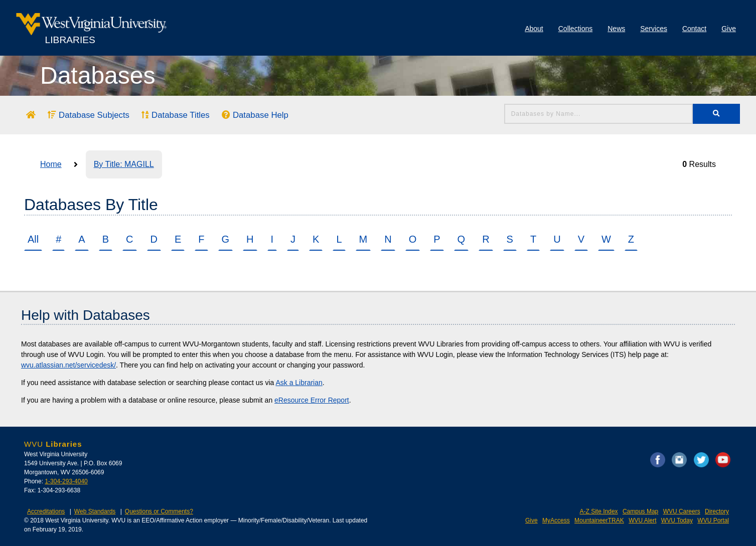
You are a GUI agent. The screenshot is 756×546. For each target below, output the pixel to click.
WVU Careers (682, 511)
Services (654, 29)
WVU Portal (713, 520)
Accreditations (46, 511)
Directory (717, 511)
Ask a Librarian (299, 383)
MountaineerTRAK (599, 520)
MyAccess (556, 520)
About (534, 29)
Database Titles (175, 115)
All (33, 239)
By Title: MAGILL (124, 164)
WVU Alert (642, 520)
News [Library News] (616, 29)
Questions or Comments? (159, 511)
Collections (575, 29)
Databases (98, 75)
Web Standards (95, 511)
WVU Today (677, 520)
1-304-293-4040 (66, 481)
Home (51, 164)
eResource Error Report (312, 400)
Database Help (255, 115)
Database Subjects (89, 115)
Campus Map (640, 511)
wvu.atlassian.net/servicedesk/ (68, 365)
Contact (694, 29)
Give (729, 29)
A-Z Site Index (599, 511)
